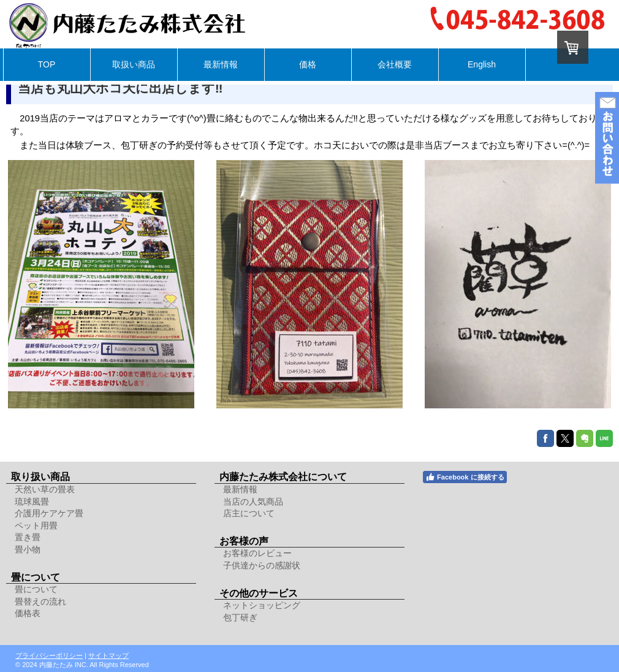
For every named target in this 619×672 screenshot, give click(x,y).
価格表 (28, 613)
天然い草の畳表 (45, 489)
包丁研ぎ (240, 617)
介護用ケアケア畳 (49, 513)
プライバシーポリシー (49, 655)
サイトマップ (108, 655)
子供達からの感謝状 (262, 565)
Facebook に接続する (465, 477)
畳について (36, 589)
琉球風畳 (32, 502)
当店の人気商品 (253, 502)
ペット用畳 (36, 525)
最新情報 (221, 64)
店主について (249, 513)
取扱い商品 (134, 64)
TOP (47, 64)
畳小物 (28, 549)
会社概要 (395, 64)
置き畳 (28, 537)
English (482, 64)
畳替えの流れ (40, 601)
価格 (308, 64)
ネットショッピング (262, 605)
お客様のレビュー (257, 553)
